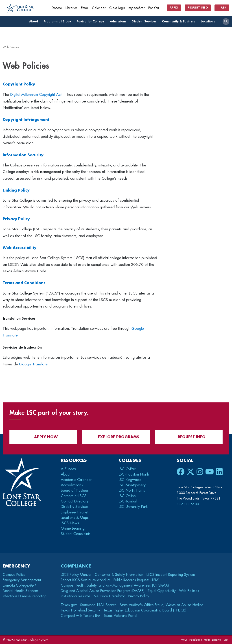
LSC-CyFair (127, 469)
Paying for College (92, 21)
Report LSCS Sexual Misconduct (85, 580)
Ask (222, 8)
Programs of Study (58, 21)
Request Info (198, 8)
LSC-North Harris (132, 491)
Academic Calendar (76, 480)
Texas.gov (69, 605)
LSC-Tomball (128, 501)
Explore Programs (116, 437)
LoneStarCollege (19, 585)
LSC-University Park (133, 507)
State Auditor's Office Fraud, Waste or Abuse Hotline (162, 605)
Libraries (71, 8)
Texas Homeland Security (80, 610)
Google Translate (33, 364)
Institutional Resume (76, 596)
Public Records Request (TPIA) (137, 580)
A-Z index (68, 469)
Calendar (99, 8)
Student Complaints (76, 534)
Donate (57, 8)
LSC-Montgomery (132, 485)
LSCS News (70, 523)
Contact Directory (75, 501)
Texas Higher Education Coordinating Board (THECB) (145, 610)
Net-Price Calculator (109, 596)
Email (85, 8)
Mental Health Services (21, 591)
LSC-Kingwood (130, 480)
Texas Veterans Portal (120, 616)
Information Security (23, 155)
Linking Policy (16, 190)
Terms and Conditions (24, 283)
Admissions (119, 21)
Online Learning (73, 528)
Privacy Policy (16, 219)
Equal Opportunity (162, 591)
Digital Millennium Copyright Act (36, 95)
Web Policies (189, 591)
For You (155, 8)
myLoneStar (137, 8)
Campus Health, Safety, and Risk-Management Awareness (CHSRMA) (115, 585)
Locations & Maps (75, 518)
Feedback (196, 640)
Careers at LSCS (74, 496)
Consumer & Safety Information (119, 575)
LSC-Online (127, 496)
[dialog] (219, 631)
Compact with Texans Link (81, 616)
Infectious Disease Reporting (25, 596)
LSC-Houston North (134, 474)
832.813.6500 (188, 504)
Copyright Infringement (26, 120)
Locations (209, 21)
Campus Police (14, 575)
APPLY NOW (43, 437)
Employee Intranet (75, 512)
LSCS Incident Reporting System (171, 575)
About (35, 21)
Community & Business (180, 21)
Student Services (145, 21)
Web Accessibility (20, 248)
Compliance (76, 566)
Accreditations (72, 485)
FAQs (184, 640)
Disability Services (75, 507)
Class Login (117, 8)
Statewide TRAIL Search (98, 605)
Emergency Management (22, 580)
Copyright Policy (19, 84)
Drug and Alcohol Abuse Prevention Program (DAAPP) (103, 591)
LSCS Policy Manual (76, 575)
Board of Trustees (75, 491)
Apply (174, 8)
